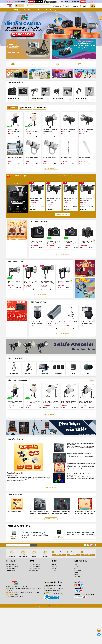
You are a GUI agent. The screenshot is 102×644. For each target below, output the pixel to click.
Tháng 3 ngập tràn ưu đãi (15, 513)
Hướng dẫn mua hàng (34, 604)
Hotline (58, 6)
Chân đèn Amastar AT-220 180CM (70, 323)
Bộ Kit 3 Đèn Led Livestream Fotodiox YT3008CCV (15, 443)
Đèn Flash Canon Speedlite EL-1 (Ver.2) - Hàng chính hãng (37, 323)
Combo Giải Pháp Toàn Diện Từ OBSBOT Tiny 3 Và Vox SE (80, 493)
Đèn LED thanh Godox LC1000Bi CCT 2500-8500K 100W (86, 158)
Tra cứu (76, 6)
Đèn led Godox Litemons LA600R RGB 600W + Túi (32, 158)
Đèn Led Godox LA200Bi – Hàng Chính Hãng (70, 199)
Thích (10, 136)
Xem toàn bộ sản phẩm (51, 168)
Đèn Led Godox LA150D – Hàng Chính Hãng (53, 199)
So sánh (20, 136)
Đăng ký (54, 608)
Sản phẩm (23, 10)
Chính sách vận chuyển (12, 606)
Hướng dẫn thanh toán (35, 606)
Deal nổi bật (16, 176)
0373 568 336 (59, 595)
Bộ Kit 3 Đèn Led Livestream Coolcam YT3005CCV (68, 443)
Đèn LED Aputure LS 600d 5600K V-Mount (64, 282)
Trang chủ (9, 10)
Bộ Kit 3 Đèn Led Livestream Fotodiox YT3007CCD (33, 443)
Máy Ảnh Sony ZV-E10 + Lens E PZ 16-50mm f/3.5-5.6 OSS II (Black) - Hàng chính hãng (87, 242)
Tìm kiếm (54, 604)
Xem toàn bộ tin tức (51, 527)
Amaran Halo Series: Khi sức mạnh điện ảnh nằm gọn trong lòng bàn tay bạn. (80, 483)
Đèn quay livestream (17, 394)
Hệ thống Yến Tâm (88, 595)
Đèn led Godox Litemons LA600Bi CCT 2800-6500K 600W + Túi (50, 158)
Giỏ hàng (54, 610)
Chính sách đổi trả (11, 608)
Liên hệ (46, 10)
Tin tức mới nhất (16, 479)
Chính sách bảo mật (11, 604)
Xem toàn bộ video (51, 558)
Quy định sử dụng (11, 610)
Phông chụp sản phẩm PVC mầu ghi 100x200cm (54, 323)
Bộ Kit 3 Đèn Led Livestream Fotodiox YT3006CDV (51, 443)
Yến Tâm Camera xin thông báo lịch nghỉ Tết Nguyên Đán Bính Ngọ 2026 (81, 504)
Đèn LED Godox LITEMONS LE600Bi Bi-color (50, 131)
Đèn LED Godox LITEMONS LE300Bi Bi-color (86, 131)
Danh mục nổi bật (16, 83)
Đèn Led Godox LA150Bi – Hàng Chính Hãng (37, 199)
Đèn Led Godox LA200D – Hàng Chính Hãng (87, 199)
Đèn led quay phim (16, 262)
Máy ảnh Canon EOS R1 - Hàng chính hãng (37, 242)
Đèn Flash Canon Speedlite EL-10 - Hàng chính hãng (87, 323)
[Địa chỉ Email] (22, 585)
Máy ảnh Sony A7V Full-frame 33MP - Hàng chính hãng (70, 242)
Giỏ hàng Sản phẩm (85, 6)
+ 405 (68, 91)
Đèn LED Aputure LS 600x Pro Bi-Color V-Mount (31, 282)
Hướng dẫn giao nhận (34, 608)
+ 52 (23, 91)
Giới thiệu (16, 10)
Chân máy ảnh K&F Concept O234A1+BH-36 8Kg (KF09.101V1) (15, 158)
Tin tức (40, 10)
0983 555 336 (74, 595)
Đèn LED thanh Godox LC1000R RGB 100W (67, 158)
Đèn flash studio (39, 302)
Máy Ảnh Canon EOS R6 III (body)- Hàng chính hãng (54, 242)
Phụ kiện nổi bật (15, 358)
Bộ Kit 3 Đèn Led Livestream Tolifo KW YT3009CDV (86, 416)
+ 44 (90, 91)
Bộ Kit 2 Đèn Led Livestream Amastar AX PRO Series (33, 131)
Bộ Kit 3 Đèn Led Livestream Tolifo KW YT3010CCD (68, 416)
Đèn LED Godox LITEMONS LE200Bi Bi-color (68, 131)
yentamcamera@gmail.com (17, 636)
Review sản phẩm (16, 534)
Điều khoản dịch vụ (34, 610)
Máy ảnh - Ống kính (40, 222)
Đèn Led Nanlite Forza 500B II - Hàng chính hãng (47, 282)
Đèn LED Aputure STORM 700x (14, 282)
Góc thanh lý (31, 10)
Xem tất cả (92, 394)
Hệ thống (67, 6)
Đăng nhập (54, 606)
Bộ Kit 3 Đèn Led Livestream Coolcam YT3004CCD (86, 443)
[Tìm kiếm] (48, 6)
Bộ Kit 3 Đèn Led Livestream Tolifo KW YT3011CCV (51, 416)
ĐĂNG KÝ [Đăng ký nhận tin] (33, 585)
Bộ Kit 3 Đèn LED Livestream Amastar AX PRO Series (15, 131)
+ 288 (45, 91)
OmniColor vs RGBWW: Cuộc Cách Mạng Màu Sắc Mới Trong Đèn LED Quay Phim (81, 514)
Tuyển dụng (53, 10)
